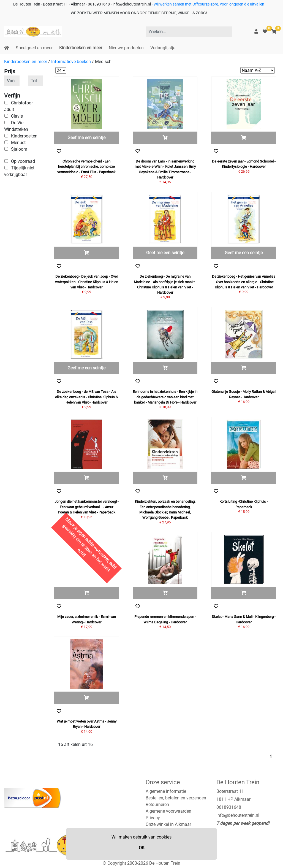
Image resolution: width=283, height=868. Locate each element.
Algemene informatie (166, 791)
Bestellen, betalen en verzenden (176, 798)
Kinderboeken (24, 136)
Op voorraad (23, 161)
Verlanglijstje (163, 48)
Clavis (17, 116)
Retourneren (157, 805)
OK (142, 848)
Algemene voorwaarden (168, 811)
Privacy (153, 818)
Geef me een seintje (86, 138)
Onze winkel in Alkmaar (168, 824)
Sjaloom (19, 149)
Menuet (18, 143)
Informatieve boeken (71, 62)
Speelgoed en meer (34, 48)
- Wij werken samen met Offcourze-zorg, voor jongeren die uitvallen (208, 4)
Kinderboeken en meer (81, 48)
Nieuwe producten (126, 48)
